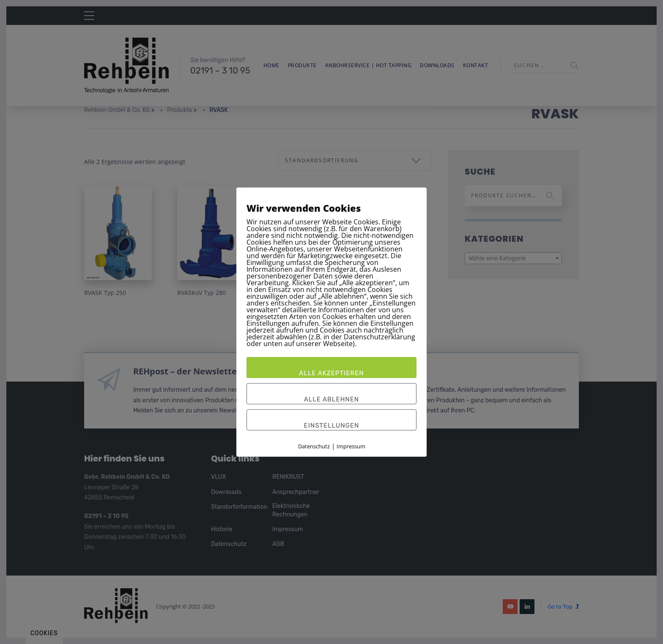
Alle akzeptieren (331, 373)
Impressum (351, 446)
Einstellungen (332, 426)
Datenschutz (314, 446)
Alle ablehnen (332, 399)
